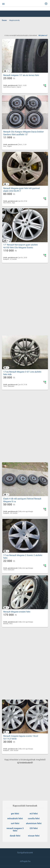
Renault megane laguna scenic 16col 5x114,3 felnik (21, 750)
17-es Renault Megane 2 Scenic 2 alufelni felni (23, 566)
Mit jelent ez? (43, 35)
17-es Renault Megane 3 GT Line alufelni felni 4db (22, 380)
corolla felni (34, 818)
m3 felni (34, 814)
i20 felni (34, 828)
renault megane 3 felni (15, 829)
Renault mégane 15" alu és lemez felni (21, 77)
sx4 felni (15, 823)
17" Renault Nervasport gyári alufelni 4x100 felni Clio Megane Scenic (21, 252)
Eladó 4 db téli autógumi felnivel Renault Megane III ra (22, 508)
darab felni (15, 836)
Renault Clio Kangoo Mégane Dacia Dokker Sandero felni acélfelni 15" (24, 136)
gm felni (15, 814)
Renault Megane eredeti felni (17, 623)
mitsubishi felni (15, 818)
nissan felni (34, 836)
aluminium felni (34, 823)
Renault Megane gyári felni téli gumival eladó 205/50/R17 (21, 194)
